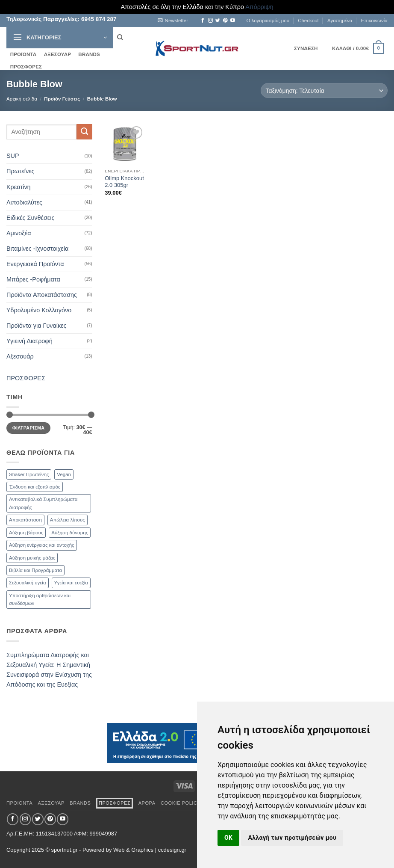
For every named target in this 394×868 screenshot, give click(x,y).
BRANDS (89, 54)
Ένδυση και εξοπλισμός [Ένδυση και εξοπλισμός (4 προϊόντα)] (35, 487)
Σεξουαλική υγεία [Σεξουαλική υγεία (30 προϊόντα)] (28, 583)
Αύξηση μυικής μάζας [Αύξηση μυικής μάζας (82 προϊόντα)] (32, 558)
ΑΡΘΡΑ (147, 803)
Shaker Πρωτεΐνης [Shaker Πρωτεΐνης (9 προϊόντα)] (29, 474)
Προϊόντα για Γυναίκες (37, 326)
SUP (13, 156)
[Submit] (84, 132)
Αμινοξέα (19, 233)
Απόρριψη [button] (259, 7)
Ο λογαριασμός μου (268, 21)
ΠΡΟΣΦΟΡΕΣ (26, 67)
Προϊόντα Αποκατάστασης (42, 295)
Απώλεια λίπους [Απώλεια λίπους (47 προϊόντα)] (68, 520)
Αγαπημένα (340, 21)
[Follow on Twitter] (218, 21)
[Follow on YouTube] (233, 21)
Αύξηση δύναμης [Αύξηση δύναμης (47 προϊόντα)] (70, 533)
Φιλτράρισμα (28, 428)
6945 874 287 (98, 19)
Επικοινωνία (375, 21)
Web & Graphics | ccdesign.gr (150, 850)
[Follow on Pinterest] (225, 21)
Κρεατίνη (19, 187)
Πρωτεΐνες (20, 171)
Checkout (308, 21)
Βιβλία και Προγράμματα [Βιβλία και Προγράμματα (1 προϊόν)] (35, 570)
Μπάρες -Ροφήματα (33, 279)
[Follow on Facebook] (203, 21)
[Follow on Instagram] (210, 21)
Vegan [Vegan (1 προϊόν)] (64, 474)
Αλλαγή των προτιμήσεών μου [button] (292, 838)
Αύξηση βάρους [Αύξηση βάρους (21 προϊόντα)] (26, 533)
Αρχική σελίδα (22, 99)
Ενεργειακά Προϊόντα (35, 264)
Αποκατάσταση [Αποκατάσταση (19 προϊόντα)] (25, 520)
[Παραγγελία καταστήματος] (324, 90)
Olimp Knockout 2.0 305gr (124, 182)
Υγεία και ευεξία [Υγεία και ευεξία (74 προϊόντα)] (71, 583)
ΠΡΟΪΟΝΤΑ (24, 54)
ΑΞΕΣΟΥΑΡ (57, 54)
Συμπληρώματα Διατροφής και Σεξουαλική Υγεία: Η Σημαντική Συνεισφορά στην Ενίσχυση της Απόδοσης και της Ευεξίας (49, 670)
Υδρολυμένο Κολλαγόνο (39, 310)
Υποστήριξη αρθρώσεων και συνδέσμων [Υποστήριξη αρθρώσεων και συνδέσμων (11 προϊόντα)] (40, 599)
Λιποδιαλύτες (24, 202)
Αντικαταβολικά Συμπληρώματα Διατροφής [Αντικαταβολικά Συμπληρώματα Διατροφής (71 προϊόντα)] (43, 503)
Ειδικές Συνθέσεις (30, 218)
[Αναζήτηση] (120, 37)
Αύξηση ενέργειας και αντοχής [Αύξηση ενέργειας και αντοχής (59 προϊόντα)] (42, 545)
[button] (173, 21)
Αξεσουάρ (20, 356)
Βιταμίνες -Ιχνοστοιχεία (37, 249)
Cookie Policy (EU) (187, 803)
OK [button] (228, 838)
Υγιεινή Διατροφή (29, 341)
